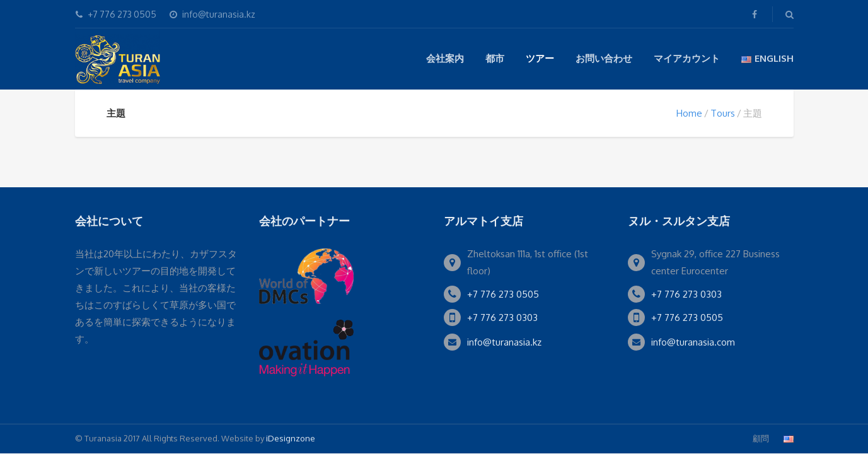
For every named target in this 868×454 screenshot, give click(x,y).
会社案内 (445, 58)
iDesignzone (291, 438)
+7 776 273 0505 (503, 294)
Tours (723, 113)
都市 (495, 58)
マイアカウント (687, 58)
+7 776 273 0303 (502, 317)
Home (689, 113)
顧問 (761, 438)
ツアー (540, 58)
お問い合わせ (604, 58)
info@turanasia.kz (504, 342)
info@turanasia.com (693, 342)
